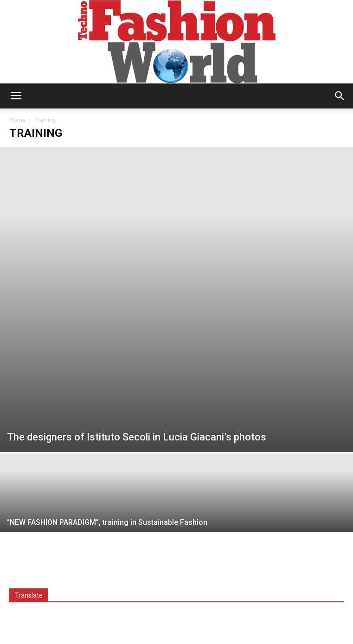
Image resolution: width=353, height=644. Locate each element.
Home (17, 120)
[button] (340, 96)
